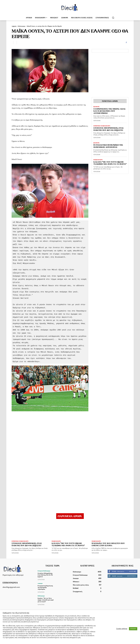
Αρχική (14, 26)
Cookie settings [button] (122, 629)
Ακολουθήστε (131, 576)
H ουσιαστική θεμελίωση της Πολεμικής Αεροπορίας (108, 146)
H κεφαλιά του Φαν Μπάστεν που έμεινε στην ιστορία (108, 544)
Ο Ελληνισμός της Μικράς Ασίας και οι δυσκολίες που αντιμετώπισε (110, 111)
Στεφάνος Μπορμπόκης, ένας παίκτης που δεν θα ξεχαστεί (109, 129)
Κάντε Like (133, 571)
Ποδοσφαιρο (22, 26)
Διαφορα (96, 107)
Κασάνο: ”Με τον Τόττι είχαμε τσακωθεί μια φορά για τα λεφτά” (109, 164)
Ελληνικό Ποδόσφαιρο (102, 126)
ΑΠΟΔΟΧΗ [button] (133, 629)
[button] (113, 18)
